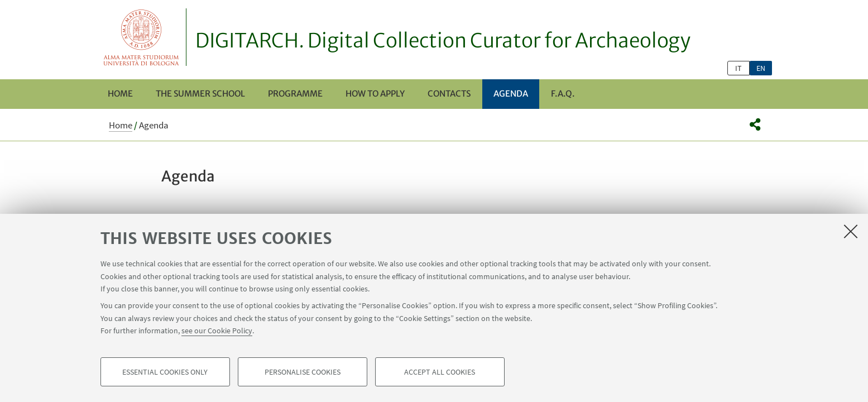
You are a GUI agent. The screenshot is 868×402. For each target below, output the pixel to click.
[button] (755, 125)
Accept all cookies (440, 372)
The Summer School (200, 94)
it (738, 68)
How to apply (375, 94)
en (761, 68)
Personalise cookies (303, 372)
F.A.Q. (563, 94)
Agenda (511, 94)
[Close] (851, 231)
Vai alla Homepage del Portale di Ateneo (142, 37)
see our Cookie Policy (217, 331)
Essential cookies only (165, 372)
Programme (295, 94)
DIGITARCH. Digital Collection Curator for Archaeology (443, 41)
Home (120, 94)
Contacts (449, 94)
